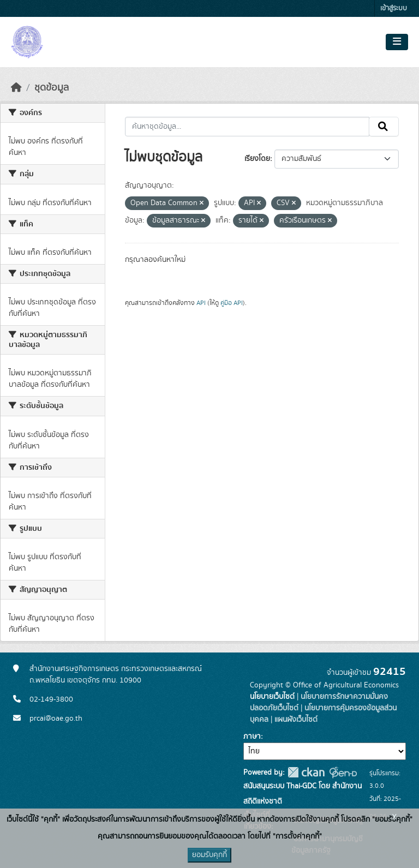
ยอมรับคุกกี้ (209, 855)
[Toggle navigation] (397, 42)
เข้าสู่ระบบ (394, 8)
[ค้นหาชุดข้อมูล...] (247, 127)
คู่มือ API (232, 303)
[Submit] (384, 127)
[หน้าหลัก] (16, 88)
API (201, 303)
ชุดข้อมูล (52, 88)
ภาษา (252, 737)
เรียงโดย (257, 159)
